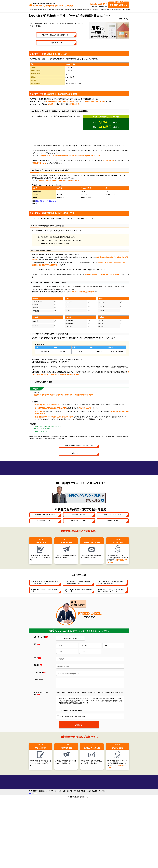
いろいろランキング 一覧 (113, 572)
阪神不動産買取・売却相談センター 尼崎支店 (53, 5)
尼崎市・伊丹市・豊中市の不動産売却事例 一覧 (46, 647)
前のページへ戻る (113, 578)
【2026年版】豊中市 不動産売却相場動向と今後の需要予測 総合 (111, 640)
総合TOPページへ (79, 88)
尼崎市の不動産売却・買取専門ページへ (79, 80)
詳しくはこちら (33, 862)
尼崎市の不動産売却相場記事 (45, 572)
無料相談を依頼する (119, 4)
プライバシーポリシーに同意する (72, 773)
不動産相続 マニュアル (45, 578)
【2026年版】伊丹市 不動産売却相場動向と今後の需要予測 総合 (78, 640)
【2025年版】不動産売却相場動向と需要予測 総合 (46, 471)
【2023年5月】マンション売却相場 (41, 474)
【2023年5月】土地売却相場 (39, 476)
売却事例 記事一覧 (79, 572)
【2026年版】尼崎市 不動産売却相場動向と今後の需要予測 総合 (44, 640)
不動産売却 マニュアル (79, 578)
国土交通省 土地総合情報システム (46, 246)
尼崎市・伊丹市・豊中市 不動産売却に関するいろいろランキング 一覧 (111, 647)
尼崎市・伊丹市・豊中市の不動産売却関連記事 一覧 (78, 647)
